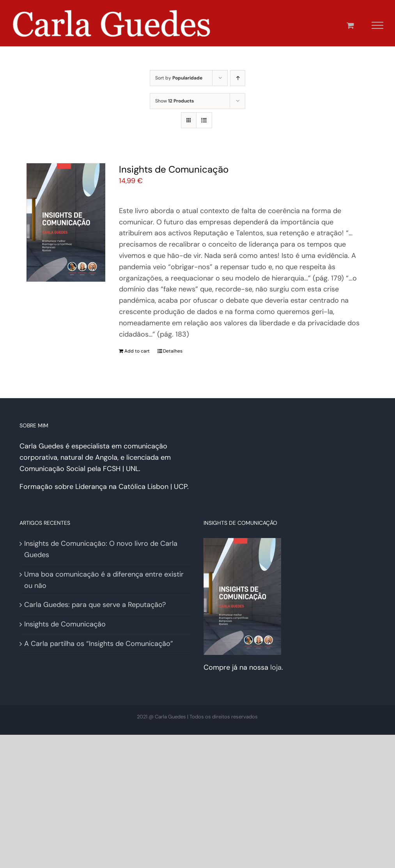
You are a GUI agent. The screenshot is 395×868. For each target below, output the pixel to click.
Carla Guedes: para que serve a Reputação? (95, 605)
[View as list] (204, 120)
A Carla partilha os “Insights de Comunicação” (99, 644)
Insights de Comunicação (174, 169)
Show (174, 101)
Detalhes (173, 351)
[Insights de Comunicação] (66, 222)
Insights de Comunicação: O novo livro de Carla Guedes (101, 549)
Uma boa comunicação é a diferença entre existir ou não (104, 580)
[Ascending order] (238, 78)
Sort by (179, 78)
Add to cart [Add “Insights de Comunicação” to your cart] (137, 351)
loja (276, 667)
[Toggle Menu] (378, 25)
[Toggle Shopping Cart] (350, 25)
